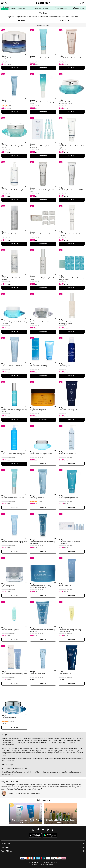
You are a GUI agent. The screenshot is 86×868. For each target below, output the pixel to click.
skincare (80, 738)
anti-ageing (55, 751)
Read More (74, 17)
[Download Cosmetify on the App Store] (35, 835)
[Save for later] (25, 53)
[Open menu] (3, 3)
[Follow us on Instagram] (33, 830)
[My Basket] (83, 3)
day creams (33, 17)
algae (23, 742)
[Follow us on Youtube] (43, 830)
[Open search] (7, 3)
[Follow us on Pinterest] (48, 830)
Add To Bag (14, 68)
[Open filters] (21, 20)
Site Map (51, 864)
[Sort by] (65, 20)
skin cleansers (43, 17)
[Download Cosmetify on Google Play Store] (50, 835)
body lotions (53, 17)
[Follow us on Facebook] (38, 830)
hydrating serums (77, 751)
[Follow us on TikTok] (53, 830)
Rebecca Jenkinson (22, 793)
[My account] (79, 3)
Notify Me (43, 464)
